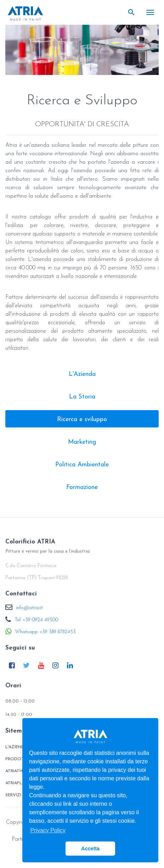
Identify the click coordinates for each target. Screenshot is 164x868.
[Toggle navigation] (150, 12)
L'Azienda (82, 374)
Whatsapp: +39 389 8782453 (45, 632)
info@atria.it (29, 608)
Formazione (82, 487)
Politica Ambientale (82, 465)
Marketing (82, 442)
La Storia (82, 397)
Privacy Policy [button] (48, 830)
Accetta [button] (90, 849)
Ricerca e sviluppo (82, 420)
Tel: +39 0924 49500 (36, 620)
